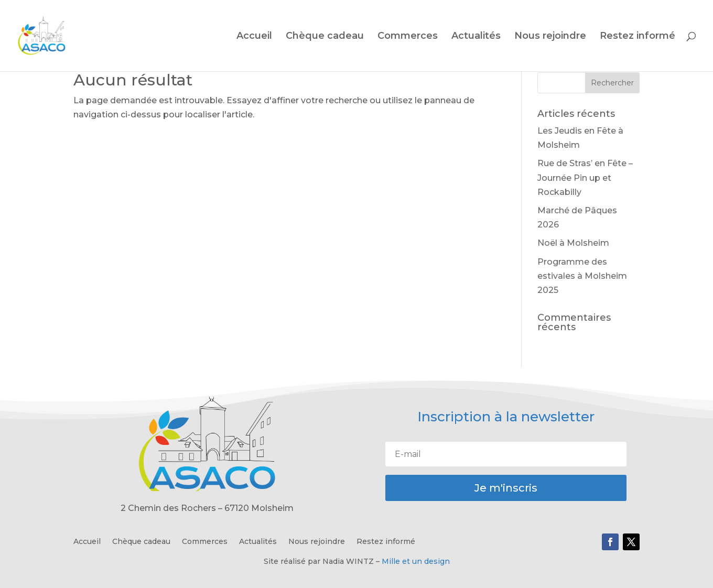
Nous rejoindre (550, 37)
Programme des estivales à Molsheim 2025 (582, 276)
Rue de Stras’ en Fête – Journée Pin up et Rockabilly (585, 177)
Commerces (408, 37)
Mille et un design (416, 561)
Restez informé (638, 37)
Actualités (476, 37)
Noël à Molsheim (573, 243)
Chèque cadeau (325, 37)
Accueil (254, 37)
